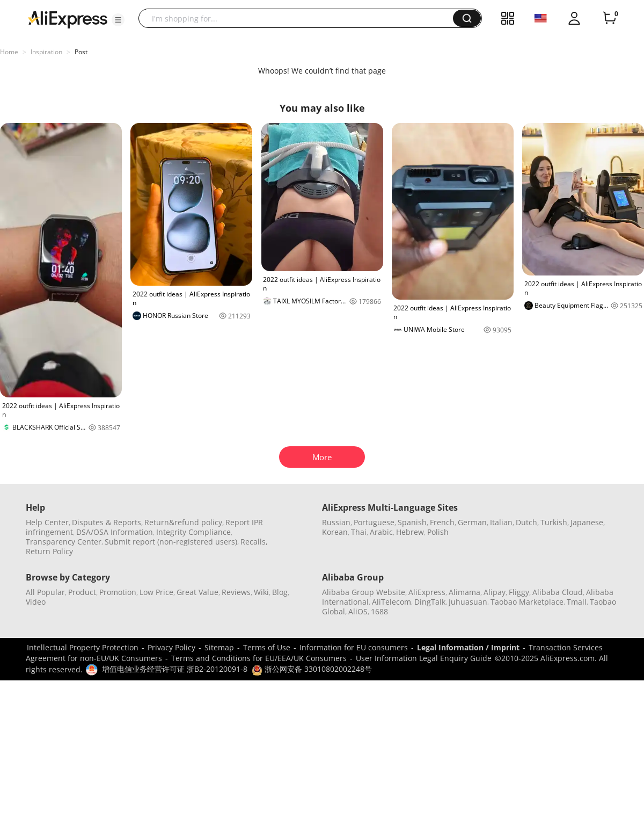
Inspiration (46, 52)
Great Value (197, 592)
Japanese (587, 522)
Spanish (412, 522)
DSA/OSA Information (115, 532)
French (442, 522)
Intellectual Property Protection (83, 647)
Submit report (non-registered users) (171, 542)
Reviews (236, 592)
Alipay (495, 592)
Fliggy (519, 592)
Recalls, (254, 542)
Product (82, 592)
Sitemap (219, 647)
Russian (336, 522)
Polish (438, 532)
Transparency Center (64, 542)
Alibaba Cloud (558, 592)
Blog (280, 592)
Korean (335, 532)
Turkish (554, 522)
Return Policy (49, 551)
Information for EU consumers (354, 647)
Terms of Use (267, 647)
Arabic (381, 532)
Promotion (118, 592)
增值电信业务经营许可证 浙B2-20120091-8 (175, 669)
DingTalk (430, 602)
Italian (501, 522)
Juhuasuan (468, 602)
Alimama (464, 592)
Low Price (156, 592)
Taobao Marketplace (527, 602)
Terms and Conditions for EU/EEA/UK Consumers (259, 658)
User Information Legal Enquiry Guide (424, 658)
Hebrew (410, 532)
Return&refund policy (183, 522)
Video (36, 602)
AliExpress (427, 592)
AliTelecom (391, 602)
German (472, 522)
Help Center (47, 522)
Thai (359, 532)
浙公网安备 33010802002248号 (312, 669)
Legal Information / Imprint (468, 647)
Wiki (261, 592)
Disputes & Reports (107, 522)
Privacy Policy (171, 647)
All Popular (45, 592)
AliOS (358, 611)
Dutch (526, 522)
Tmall (577, 602)
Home (9, 52)
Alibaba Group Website (364, 592)
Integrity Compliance (193, 532)
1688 (379, 611)
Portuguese (374, 522)
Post (81, 52)
